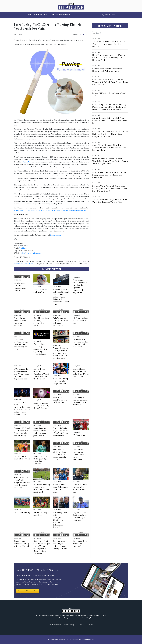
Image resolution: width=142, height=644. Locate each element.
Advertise (81, 625)
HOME (30, 15)
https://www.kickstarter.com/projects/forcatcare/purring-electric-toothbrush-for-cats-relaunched (50, 211)
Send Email (23, 248)
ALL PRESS (53, 15)
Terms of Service (54, 625)
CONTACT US (65, 15)
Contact (91, 625)
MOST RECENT (40, 15)
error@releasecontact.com (24, 264)
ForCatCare (27, 162)
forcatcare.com (56, 235)
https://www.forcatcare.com (31, 253)
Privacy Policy (69, 625)
